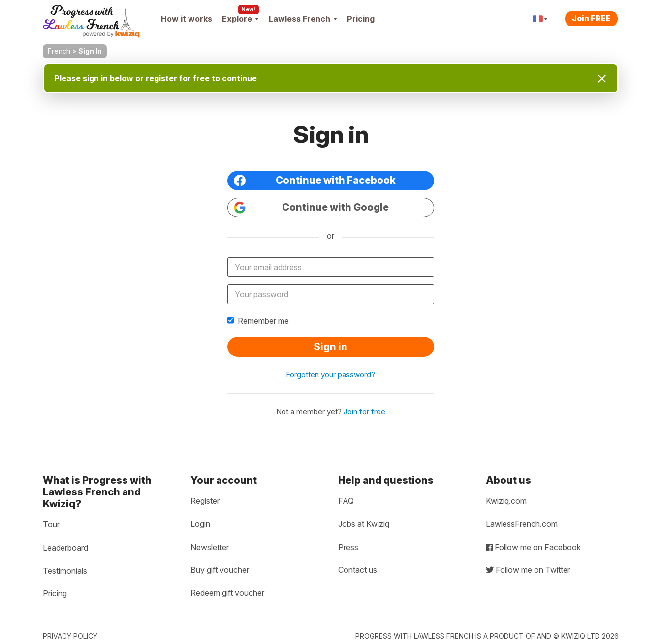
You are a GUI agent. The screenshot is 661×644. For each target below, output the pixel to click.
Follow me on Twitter (528, 570)
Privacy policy (70, 636)
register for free (178, 78)
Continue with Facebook (315, 180)
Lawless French (303, 19)
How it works (187, 19)
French (59, 51)
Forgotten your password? (330, 375)
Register (205, 501)
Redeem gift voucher (227, 593)
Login (200, 524)
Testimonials (65, 571)
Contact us (358, 570)
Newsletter (210, 547)
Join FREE (591, 18)
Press (348, 547)
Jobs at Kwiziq (364, 524)
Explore (240, 19)
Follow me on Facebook (533, 547)
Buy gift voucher (220, 570)
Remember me (258, 321)
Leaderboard (65, 548)
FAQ (346, 501)
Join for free (364, 412)
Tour (51, 524)
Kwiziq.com (506, 501)
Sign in (330, 347)
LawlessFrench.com (522, 524)
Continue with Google (312, 207)
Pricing (361, 19)
